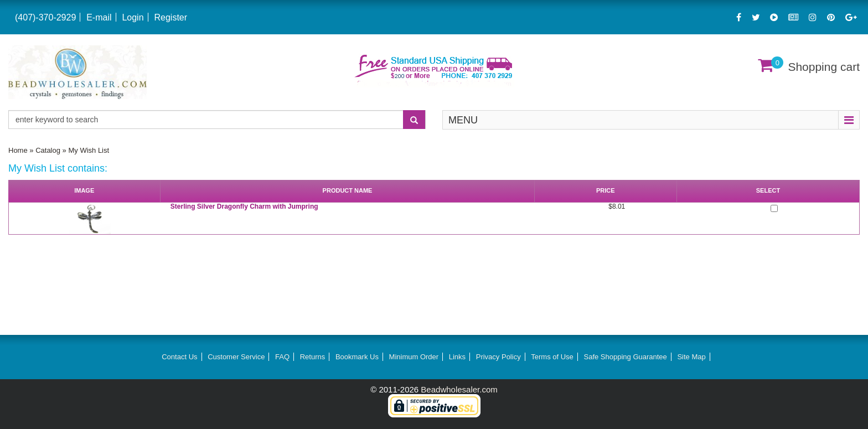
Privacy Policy (498, 357)
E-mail (99, 17)
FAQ (282, 357)
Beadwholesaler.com (459, 389)
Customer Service (236, 357)
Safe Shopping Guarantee (625, 357)
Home (18, 150)
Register (170, 17)
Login (133, 17)
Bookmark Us (357, 357)
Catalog (48, 150)
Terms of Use (552, 357)
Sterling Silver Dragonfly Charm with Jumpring (244, 206)
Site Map (691, 357)
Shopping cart (824, 67)
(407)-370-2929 (45, 17)
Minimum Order (414, 357)
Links (457, 357)
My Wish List (89, 150)
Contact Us (179, 357)
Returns (313, 357)
